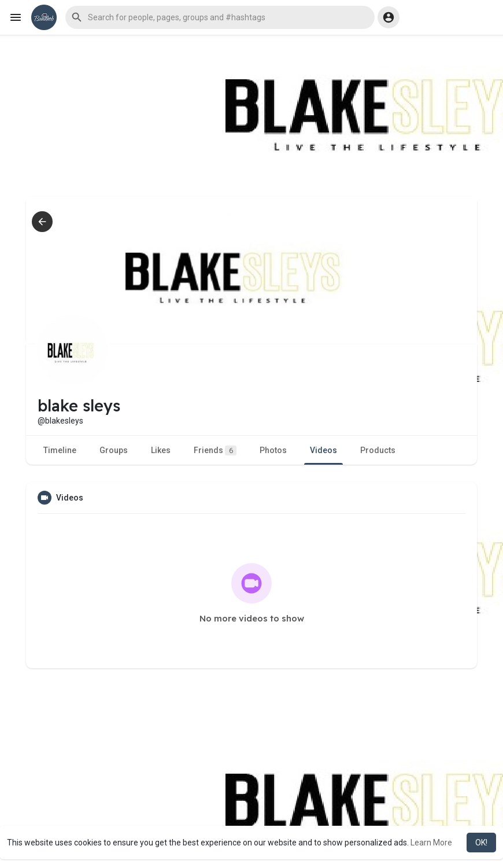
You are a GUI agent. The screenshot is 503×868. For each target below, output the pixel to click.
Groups (114, 450)
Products (378, 450)
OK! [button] (481, 843)
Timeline (60, 450)
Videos (323, 450)
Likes (161, 450)
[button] (220, 17)
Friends (215, 450)
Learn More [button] (431, 843)
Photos (273, 450)
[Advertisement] (251, 116)
